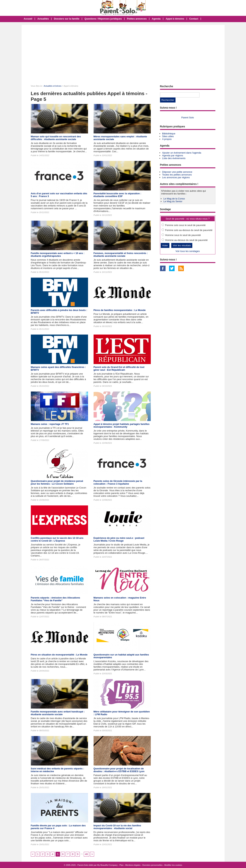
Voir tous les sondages (188, 251)
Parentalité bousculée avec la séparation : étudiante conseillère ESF (117, 195)
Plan (121, 865)
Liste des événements (174, 158)
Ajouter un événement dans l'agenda (182, 153)
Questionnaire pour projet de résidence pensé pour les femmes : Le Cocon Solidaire (57, 482)
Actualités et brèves (53, 86)
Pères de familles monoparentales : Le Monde (120, 310)
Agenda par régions (173, 155)
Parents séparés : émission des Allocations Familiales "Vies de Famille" (56, 599)
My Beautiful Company (107, 865)
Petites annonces (137, 19)
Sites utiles (168, 136)
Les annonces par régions (176, 177)
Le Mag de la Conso (174, 199)
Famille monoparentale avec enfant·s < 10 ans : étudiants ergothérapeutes (58, 255)
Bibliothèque (169, 134)
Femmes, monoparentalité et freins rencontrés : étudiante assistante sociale (121, 255)
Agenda (156, 19)
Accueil (28, 19)
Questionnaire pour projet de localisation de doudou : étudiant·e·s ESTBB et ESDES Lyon (119, 770)
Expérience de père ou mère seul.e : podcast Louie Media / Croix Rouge (119, 539)
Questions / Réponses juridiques (103, 19)
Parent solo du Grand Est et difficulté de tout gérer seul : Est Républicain (119, 368)
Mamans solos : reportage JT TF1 (50, 424)
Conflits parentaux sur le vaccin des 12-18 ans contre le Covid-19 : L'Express (57, 539)
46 (87, 854)
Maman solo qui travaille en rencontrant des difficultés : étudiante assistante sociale (56, 138)
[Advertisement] (123, 53)
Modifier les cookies (173, 865)
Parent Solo (188, 118)
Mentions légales (133, 865)
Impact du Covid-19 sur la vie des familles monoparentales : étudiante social (117, 827)
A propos (167, 139)
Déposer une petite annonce (177, 172)
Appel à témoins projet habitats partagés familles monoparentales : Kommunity (122, 425)
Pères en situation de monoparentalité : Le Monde (59, 655)
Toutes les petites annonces (177, 175)
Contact (194, 19)
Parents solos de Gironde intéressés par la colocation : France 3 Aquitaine (118, 482)
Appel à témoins (175, 19)
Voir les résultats (182, 245)
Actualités (43, 19)
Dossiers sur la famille (67, 19)
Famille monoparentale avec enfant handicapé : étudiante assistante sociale (58, 713)
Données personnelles (152, 865)
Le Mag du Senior (173, 201)
